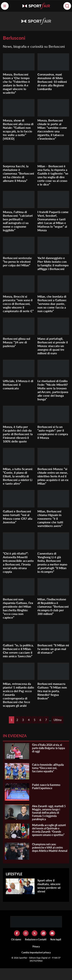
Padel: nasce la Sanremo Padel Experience (46, 786)
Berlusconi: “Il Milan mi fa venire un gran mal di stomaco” (53, 649)
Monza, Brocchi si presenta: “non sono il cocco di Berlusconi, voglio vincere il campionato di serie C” (18, 304)
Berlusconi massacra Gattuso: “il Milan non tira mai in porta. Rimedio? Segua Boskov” (52, 691)
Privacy (36, 947)
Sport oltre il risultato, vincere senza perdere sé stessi (49, 886)
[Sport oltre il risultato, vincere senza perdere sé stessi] (10, 890)
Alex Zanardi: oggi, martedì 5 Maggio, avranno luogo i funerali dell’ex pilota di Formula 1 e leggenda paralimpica (49, 813)
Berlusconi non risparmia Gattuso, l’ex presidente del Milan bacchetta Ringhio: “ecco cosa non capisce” (18, 608)
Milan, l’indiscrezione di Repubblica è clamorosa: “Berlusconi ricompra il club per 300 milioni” (53, 606)
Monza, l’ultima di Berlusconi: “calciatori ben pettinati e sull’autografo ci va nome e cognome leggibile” (18, 221)
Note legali (56, 939)
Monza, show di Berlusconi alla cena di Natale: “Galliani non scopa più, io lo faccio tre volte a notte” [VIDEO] (18, 129)
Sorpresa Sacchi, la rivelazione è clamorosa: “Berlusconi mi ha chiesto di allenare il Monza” (18, 173)
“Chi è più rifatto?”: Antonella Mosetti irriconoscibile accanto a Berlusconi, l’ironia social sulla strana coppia (18, 562)
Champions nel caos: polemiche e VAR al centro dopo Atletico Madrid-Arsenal (50, 847)
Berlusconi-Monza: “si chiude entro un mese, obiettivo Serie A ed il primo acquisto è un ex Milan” (53, 476)
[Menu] (5, 6)
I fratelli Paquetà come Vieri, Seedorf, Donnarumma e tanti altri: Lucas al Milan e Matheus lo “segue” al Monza (53, 221)
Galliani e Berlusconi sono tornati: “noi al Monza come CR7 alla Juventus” (18, 517)
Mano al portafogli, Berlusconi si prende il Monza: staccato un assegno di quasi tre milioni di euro (53, 346)
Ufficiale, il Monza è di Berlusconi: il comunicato (18, 385)
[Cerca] (67, 6)
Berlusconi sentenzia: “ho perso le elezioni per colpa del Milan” (17, 261)
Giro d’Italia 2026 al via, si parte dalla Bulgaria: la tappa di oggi (48, 748)
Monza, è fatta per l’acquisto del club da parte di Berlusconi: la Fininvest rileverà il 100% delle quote (18, 434)
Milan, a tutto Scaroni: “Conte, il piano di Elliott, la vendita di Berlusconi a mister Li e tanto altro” (18, 476)
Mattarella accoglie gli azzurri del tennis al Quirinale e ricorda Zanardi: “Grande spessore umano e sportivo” (49, 830)
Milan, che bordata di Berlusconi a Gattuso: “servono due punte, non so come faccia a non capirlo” (52, 304)
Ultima (58, 720)
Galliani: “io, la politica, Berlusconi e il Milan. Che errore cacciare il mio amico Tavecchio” (18, 651)
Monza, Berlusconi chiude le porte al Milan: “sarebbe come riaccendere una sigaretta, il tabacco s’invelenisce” (52, 129)
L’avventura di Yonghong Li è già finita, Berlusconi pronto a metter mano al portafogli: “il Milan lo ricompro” (52, 562)
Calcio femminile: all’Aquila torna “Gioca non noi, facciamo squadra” (48, 768)
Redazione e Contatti (36, 939)
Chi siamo (16, 939)
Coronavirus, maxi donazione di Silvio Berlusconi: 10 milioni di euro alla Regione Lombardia (52, 82)
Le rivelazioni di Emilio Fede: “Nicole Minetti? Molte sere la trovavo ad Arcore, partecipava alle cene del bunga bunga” (53, 390)
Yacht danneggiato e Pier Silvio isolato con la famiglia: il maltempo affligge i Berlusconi (53, 263)
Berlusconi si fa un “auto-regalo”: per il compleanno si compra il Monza (53, 432)
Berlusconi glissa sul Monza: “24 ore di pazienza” (17, 342)
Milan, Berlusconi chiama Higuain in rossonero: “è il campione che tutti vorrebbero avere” (50, 518)
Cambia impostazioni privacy (36, 953)
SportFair (23, 958)
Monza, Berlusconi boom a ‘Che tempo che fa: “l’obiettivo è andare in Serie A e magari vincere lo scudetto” (16, 83)
